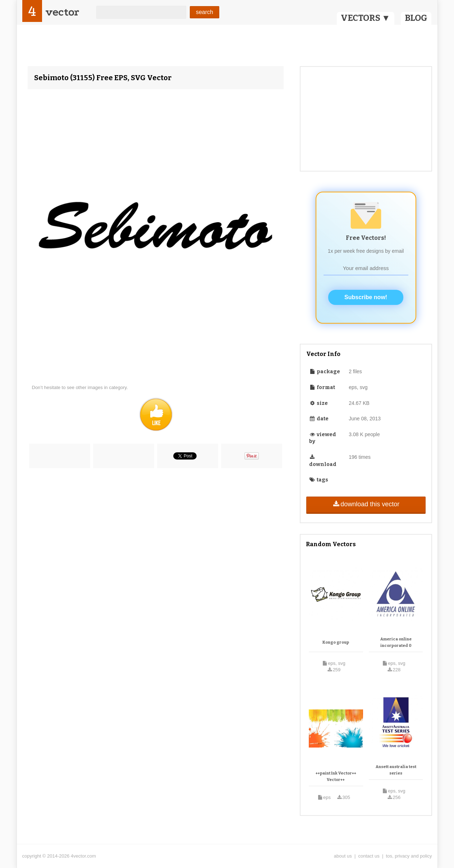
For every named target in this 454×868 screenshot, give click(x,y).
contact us (369, 856)
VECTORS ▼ (366, 18)
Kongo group (336, 642)
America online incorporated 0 (396, 642)
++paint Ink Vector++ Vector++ (336, 776)
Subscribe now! (366, 297)
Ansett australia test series (396, 770)
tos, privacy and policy (409, 856)
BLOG (416, 18)
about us (343, 856)
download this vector (366, 504)
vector (62, 12)
